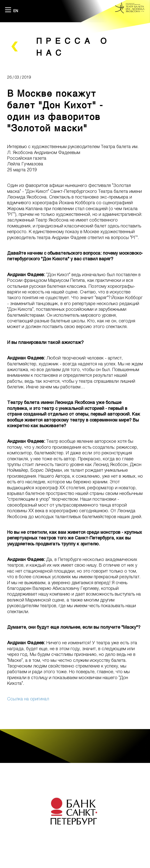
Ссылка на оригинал (28, 699)
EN (16, 11)
